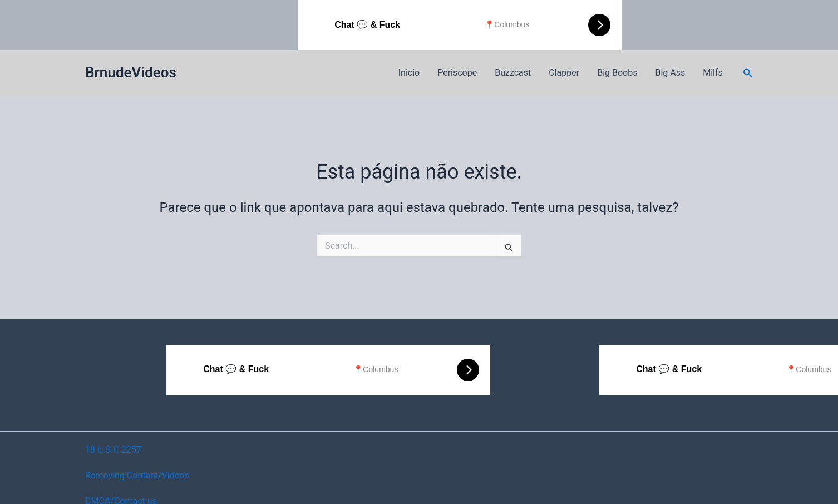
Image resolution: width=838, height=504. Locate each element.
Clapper (564, 73)
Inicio (409, 73)
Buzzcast (513, 73)
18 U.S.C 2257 (113, 450)
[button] (748, 73)
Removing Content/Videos (137, 475)
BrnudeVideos (131, 72)
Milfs (713, 73)
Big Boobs (617, 73)
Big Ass (670, 73)
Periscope (457, 73)
